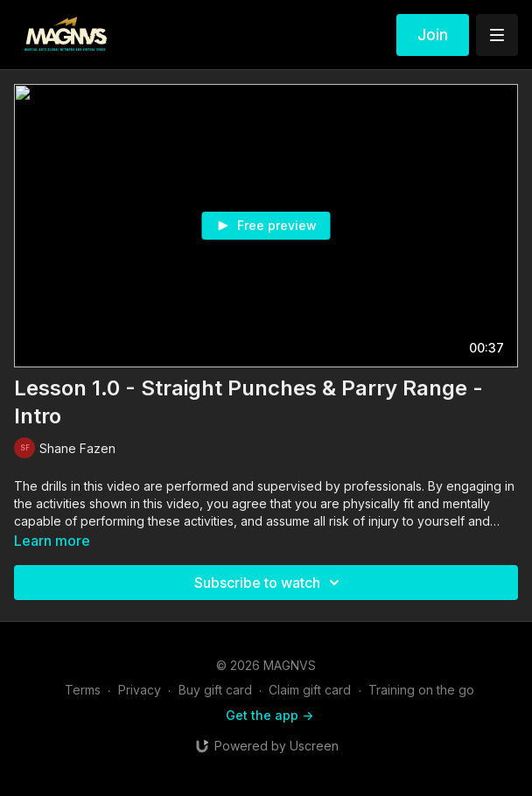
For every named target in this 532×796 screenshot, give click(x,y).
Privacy (140, 690)
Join (433, 35)
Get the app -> (269, 715)
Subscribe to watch (269, 583)
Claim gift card (310, 690)
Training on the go (421, 690)
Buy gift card (215, 690)
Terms (83, 690)
